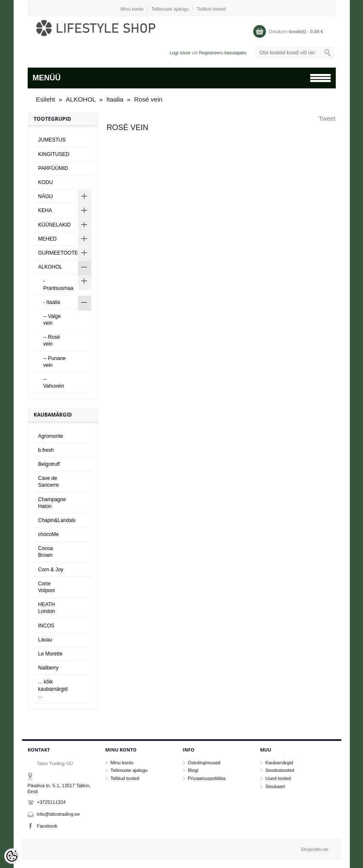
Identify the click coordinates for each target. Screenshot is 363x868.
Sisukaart (275, 786)
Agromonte (51, 436)
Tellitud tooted (212, 9)
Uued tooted (278, 778)
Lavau (45, 640)
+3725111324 (51, 802)
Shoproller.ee (315, 849)
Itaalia (115, 99)
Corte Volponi (47, 587)
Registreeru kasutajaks (223, 53)
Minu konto (132, 9)
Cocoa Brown (46, 552)
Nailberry (49, 668)
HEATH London (47, 608)
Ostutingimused (204, 763)
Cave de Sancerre (49, 482)
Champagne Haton (52, 503)
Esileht (46, 99)
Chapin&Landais (57, 520)
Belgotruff (49, 464)
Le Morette (50, 654)
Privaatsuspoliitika (207, 778)
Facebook (47, 826)
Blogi (193, 770)
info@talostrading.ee (59, 814)
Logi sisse (180, 53)
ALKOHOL (82, 99)
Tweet (327, 118)
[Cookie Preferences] (12, 856)
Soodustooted (280, 770)
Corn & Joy (51, 570)
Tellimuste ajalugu (170, 9)
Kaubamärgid (279, 763)
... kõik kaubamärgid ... (53, 689)
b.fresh (46, 450)
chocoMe (49, 534)
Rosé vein (148, 99)
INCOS (46, 626)
